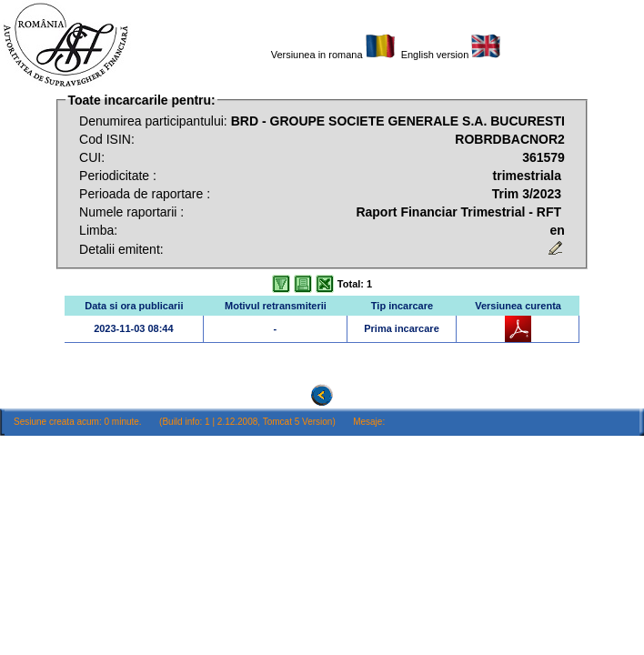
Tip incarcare (402, 306)
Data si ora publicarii (134, 306)
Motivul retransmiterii (276, 306)
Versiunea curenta (518, 306)
